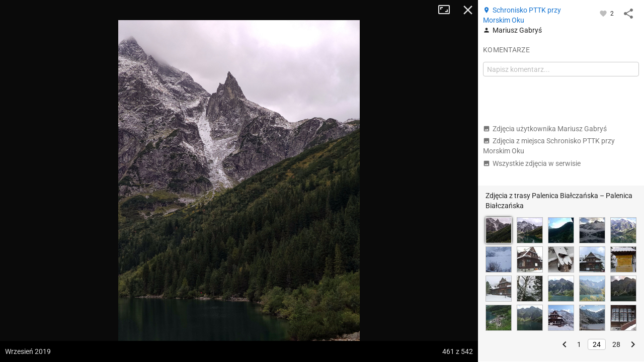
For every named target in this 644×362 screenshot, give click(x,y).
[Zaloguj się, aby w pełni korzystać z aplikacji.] (604, 13)
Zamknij (468, 10)
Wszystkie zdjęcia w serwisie (532, 163)
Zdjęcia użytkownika (545, 129)
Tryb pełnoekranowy (448, 10)
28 (616, 344)
